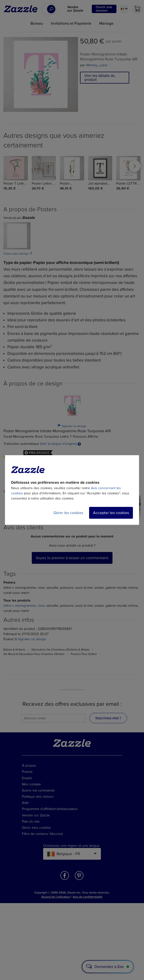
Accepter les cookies (111, 513)
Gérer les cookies (68, 513)
